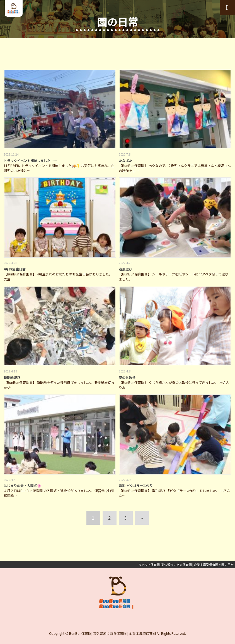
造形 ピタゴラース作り (136, 486)
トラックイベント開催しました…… (30, 160)
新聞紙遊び (12, 377)
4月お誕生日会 (15, 269)
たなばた (125, 160)
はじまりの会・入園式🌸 (22, 486)
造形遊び (125, 269)
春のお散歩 (127, 377)
